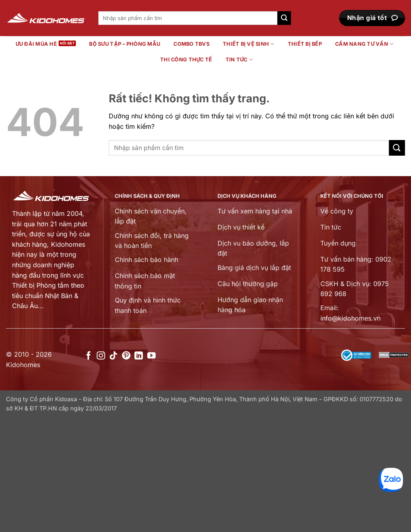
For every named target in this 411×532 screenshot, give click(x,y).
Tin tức (239, 60)
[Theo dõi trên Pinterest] (126, 356)
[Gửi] (284, 18)
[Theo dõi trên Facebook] (89, 356)
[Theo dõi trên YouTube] (152, 356)
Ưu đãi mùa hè (36, 44)
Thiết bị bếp (305, 44)
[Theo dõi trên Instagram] (101, 356)
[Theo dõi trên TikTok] (113, 356)
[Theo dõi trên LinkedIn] (139, 356)
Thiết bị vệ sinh (249, 44)
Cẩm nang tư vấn (364, 44)
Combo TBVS (191, 44)
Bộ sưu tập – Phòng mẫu (125, 44)
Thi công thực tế (186, 60)
